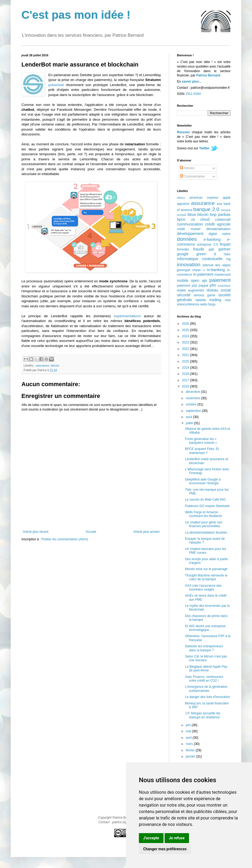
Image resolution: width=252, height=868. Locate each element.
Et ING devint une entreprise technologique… (205, 628)
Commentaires (192, 176)
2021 (186, 355)
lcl (204, 270)
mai (189, 731)
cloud (205, 219)
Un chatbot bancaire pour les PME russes (205, 551)
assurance (43, 365)
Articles (187, 168)
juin (189, 725)
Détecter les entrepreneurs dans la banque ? (204, 648)
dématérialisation (218, 229)
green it (206, 254)
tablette (201, 300)
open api (199, 280)
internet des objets (217, 265)
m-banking (216, 270)
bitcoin (55, 365)
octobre (192, 404)
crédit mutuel (189, 229)
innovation (189, 265)
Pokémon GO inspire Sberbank (207, 506)
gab (211, 249)
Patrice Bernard (208, 75)
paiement (220, 280)
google (183, 254)
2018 (186, 374)
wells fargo (208, 304)
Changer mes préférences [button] (165, 849)
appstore (183, 204)
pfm (213, 285)
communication (190, 224)
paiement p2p (187, 286)
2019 (186, 368)
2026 (186, 324)
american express (204, 198)
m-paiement (203, 274)
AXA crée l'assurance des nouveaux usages (203, 588)
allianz (181, 198)
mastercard (223, 275)
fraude (199, 249)
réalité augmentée (190, 290)
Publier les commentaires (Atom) (65, 539)
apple (227, 198)
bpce (181, 219)
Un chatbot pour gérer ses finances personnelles (204, 524)
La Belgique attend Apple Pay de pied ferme (206, 668)
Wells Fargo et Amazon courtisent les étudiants (203, 514)
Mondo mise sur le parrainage (206, 569)
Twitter (204, 148)
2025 (186, 330)
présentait (56, 85)
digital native (220, 234)
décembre (193, 392)
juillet (190, 423)
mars (190, 744)
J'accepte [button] (151, 838)
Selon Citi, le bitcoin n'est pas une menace (206, 658)
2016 (186, 386)
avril (189, 738)
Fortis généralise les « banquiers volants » (201, 441)
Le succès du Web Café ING (205, 500)
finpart (225, 244)
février (191, 750)
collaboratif (223, 220)
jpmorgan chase (189, 270)
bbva (192, 215)
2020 (186, 361)
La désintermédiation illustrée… (207, 533)
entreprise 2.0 (207, 245)
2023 (186, 342)
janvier (191, 756)
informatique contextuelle (200, 259)
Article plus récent (36, 532)
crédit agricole (218, 224)
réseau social (218, 290)
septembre (194, 411)
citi (193, 220)
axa (219, 204)
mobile (183, 280)
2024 (186, 336)
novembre (193, 398)
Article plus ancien (147, 532)
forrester (183, 249)
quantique (224, 286)
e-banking (212, 239)
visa (228, 300)
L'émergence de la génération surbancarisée (206, 689)
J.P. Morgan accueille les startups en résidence (203, 715)
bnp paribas (220, 215)
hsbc (227, 254)
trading (215, 300)
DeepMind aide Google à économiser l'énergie (203, 481)
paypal (203, 286)
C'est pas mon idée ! (76, 15)
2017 (186, 380)
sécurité (184, 295)
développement (190, 234)
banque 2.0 (206, 209)
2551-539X (193, 94)
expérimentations (127, 316)
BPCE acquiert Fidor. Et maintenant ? (202, 451)
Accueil (91, 532)
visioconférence (188, 304)
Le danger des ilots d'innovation (207, 697)
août (189, 417)
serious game (205, 295)
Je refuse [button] (177, 838)
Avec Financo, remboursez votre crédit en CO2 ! (204, 679)
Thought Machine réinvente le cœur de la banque (206, 577)
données (187, 239)
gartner (224, 249)
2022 (186, 349)
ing (228, 259)
